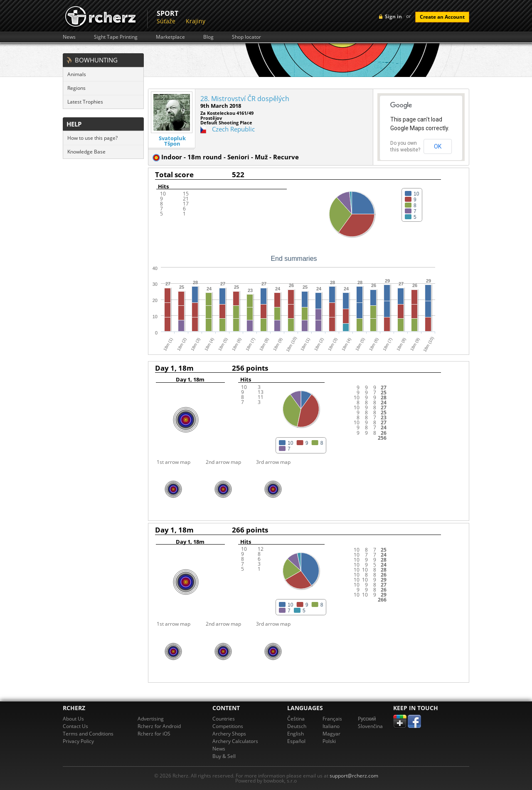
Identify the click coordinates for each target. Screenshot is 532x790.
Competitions (228, 726)
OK (438, 146)
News (69, 37)
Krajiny (196, 21)
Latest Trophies (85, 102)
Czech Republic (233, 129)
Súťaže (166, 21)
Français (332, 719)
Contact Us (75, 726)
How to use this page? (92, 138)
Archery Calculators (235, 741)
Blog (208, 37)
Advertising (151, 719)
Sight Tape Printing (116, 37)
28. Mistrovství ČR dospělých (245, 99)
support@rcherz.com (354, 776)
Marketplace (170, 37)
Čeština (296, 719)
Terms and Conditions (88, 734)
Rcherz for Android (159, 726)
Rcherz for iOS (154, 734)
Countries (224, 719)
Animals (77, 74)
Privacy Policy (78, 741)
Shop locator (246, 37)
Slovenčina (370, 726)
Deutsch (297, 726)
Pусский (367, 719)
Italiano (331, 726)
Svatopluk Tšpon (172, 141)
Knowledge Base (86, 152)
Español (296, 741)
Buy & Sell (224, 756)
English (296, 734)
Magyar (331, 734)
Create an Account (442, 17)
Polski (329, 741)
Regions (76, 88)
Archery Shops (229, 734)
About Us (73, 719)
